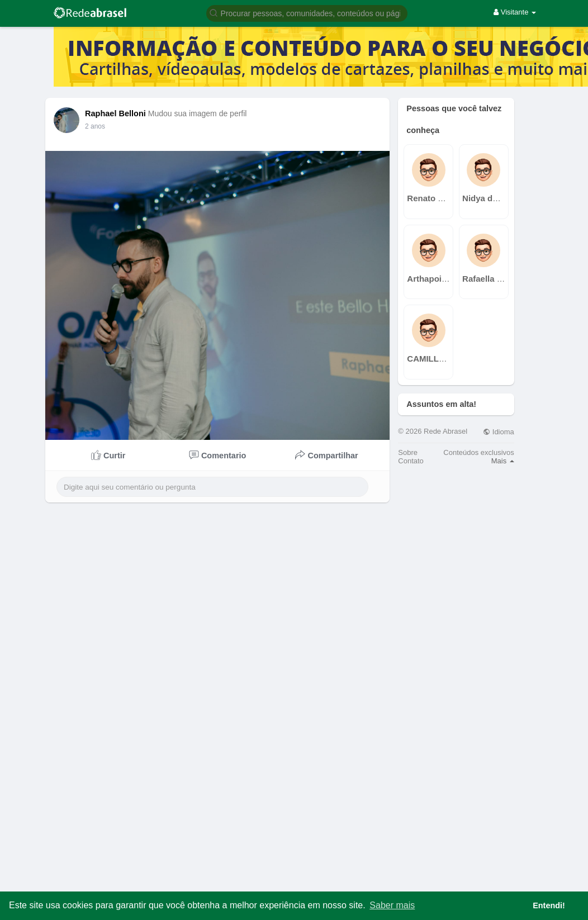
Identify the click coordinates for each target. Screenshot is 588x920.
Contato (411, 461)
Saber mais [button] (392, 905)
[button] (307, 13)
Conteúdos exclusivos (478, 452)
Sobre (408, 452)
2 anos (95, 126)
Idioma (499, 432)
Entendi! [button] (549, 905)
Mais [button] (503, 461)
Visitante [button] (515, 12)
